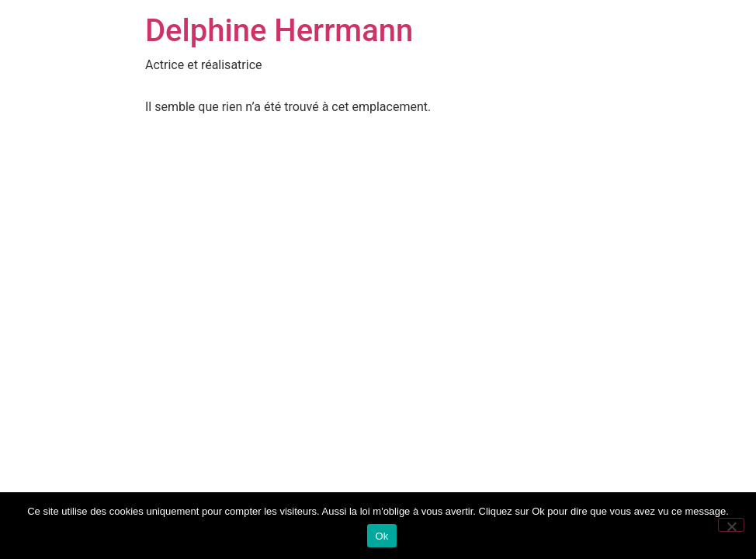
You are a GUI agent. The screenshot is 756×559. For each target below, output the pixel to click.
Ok (381, 536)
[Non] (731, 525)
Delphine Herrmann (279, 31)
